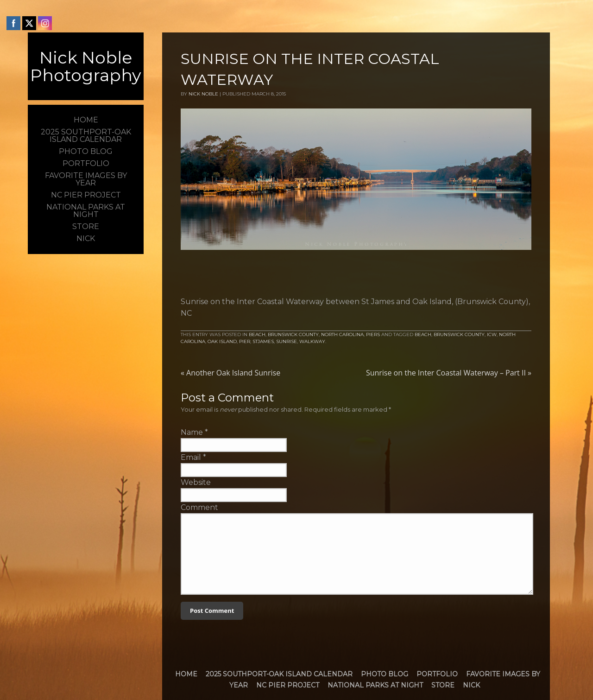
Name (192, 432)
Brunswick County (293, 334)
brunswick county (459, 334)
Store (443, 685)
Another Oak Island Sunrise (230, 373)
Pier (245, 341)
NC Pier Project (288, 685)
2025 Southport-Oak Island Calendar (279, 674)
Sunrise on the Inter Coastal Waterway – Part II (449, 373)
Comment (199, 507)
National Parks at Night (375, 685)
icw (492, 334)
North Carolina (342, 334)
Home (186, 674)
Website (196, 482)
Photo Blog (385, 674)
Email (191, 457)
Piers (373, 334)
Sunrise (287, 341)
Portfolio (437, 674)
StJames (263, 341)
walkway (312, 341)
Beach (257, 334)
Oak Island (222, 341)
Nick (471, 685)
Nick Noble (203, 94)
